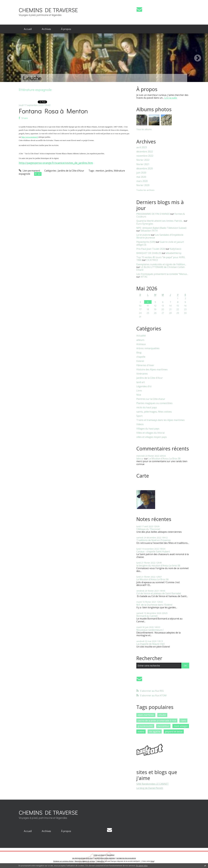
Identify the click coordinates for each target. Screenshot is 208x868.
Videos (140, 424)
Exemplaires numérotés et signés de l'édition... (161, 264)
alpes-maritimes (146, 715)
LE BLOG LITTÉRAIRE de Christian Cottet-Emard (161, 268)
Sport (139, 416)
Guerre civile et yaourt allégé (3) (160, 243)
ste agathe (155, 732)
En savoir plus (142, 866)
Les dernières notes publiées (105, 858)
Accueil (28, 29)
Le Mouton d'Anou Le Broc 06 (164, 459)
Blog (139, 353)
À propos (66, 29)
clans (183, 721)
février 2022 (143, 160)
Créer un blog (99, 855)
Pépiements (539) (146, 242)
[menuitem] (28, 29)
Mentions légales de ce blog (85, 861)
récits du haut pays (147, 408)
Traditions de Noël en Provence (153, 540)
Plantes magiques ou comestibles (154, 403)
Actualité (141, 336)
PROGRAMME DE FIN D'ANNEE (153, 214)
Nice (139, 395)
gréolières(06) (145, 726)
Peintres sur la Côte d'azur (151, 399)
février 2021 (143, 164)
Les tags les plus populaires (126, 858)
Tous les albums (144, 129)
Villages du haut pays (148, 429)
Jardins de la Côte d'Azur (71, 171)
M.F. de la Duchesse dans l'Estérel (154, 605)
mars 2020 (142, 181)
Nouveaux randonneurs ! (150, 630)
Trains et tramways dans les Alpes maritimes (160, 420)
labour (140, 459)
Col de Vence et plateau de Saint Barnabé (159, 593)
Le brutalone (143, 235)
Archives (46, 29)
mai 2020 (141, 177)
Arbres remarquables (148, 348)
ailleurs (140, 340)
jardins (109, 171)
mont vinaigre (181, 726)
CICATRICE (152, 260)
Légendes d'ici (144, 386)
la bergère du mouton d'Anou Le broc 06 (158, 566)
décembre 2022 (145, 152)
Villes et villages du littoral (150, 433)
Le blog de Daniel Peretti (150, 788)
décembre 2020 (145, 169)
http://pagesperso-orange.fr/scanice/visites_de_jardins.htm (56, 163)
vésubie (162, 715)
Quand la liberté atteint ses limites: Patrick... (160, 221)
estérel (141, 732)
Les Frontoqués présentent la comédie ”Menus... (162, 274)
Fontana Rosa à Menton (53, 111)
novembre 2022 (145, 156)
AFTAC (144, 277)
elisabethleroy (174, 253)
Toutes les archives (145, 190)
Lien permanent (29, 171)
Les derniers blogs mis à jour (82, 858)
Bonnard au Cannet (147, 616)
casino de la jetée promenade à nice (157, 721)
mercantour (163, 726)
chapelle (141, 357)
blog (152, 861)
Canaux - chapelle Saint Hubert (153, 551)
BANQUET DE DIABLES (149, 253)
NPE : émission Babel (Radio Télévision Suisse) (161, 228)
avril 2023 (142, 147)
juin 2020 (141, 173)
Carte (143, 476)
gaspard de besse (174, 732)
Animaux (141, 344)
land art (141, 382)
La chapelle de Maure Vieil (150, 644)
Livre (139, 391)
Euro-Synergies (145, 224)
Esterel (140, 361)
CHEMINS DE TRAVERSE (48, 10)
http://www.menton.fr (30, 137)
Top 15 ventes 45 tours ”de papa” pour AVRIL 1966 (161, 259)
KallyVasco (176, 249)
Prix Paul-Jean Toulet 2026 (151, 249)
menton (100, 171)
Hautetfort (111, 855)
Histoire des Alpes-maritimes (152, 370)
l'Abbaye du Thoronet (148, 529)
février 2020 (143, 185)
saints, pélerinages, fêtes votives (154, 412)
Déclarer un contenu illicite (63, 861)
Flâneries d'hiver (145, 365)
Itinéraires (142, 374)
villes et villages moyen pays (152, 437)
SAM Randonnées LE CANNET (153, 784)
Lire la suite (171, 98)
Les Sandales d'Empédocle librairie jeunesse (160, 236)
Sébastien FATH (149, 231)
